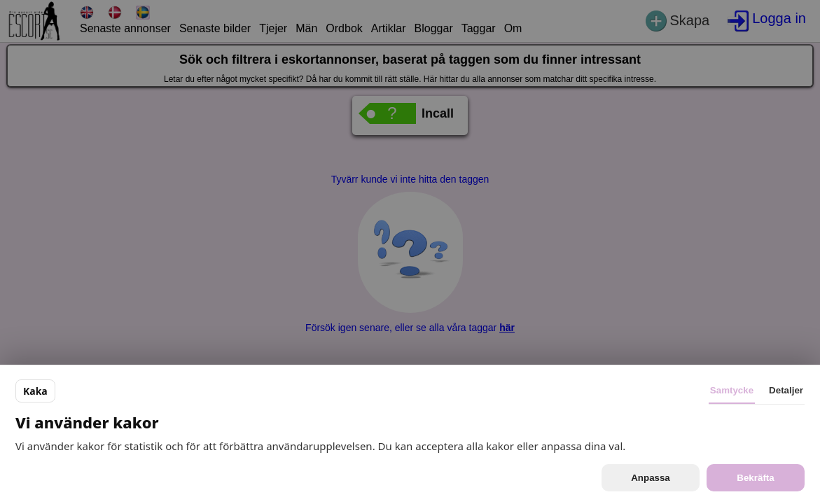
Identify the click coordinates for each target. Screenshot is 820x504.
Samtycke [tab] (732, 390)
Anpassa (651, 478)
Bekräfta (755, 478)
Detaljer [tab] (786, 390)
